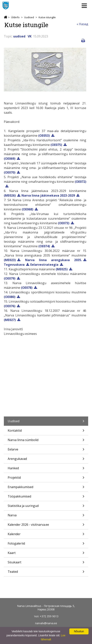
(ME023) (10, 260)
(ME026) (10, 195)
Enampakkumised (46, 488)
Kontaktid (46, 432)
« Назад (82, 24)
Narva (46, 516)
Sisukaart (46, 563)
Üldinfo (15, 17)
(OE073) (64, 223)
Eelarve (46, 451)
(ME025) (62, 269)
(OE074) (44, 246)
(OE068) (27, 209)
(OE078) (27, 288)
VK (30, 36)
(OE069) (10, 159)
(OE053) (44, 136)
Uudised (29, 17)
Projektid (46, 479)
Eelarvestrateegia (44, 265)
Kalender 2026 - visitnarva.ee (46, 526)
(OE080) (10, 297)
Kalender (46, 535)
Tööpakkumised (46, 498)
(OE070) (10, 172)
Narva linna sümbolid (46, 441)
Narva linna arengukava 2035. (53, 260)
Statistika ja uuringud (46, 507)
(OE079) (10, 278)
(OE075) (56, 145)
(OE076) (10, 306)
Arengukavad (46, 460)
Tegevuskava (14, 265)
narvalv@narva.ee (46, 623)
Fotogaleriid (46, 545)
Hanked (46, 469)
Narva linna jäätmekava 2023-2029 (48, 195)
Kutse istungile (47, 17)
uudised (19, 36)
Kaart (46, 554)
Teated (46, 573)
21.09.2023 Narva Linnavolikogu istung (45, 373)
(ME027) (10, 320)
